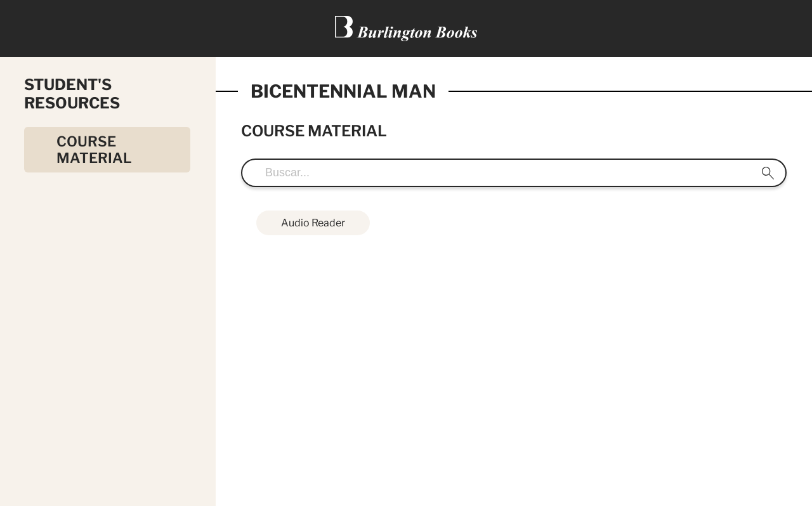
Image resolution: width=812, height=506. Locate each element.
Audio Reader (313, 223)
